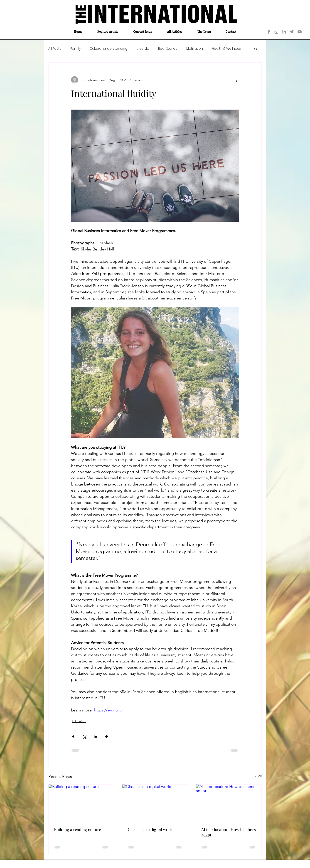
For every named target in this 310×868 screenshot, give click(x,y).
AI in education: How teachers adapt (229, 832)
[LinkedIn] (284, 32)
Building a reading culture (77, 829)
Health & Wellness (226, 49)
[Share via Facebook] (73, 737)
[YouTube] (300, 32)
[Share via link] (107, 737)
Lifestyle (143, 49)
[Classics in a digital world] (155, 803)
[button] (256, 49)
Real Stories (168, 49)
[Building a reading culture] (81, 803)
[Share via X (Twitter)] (84, 737)
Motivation (195, 49)
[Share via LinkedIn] (95, 737)
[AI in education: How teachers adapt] (229, 803)
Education (79, 721)
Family (75, 49)
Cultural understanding (108, 49)
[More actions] (236, 80)
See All (257, 776)
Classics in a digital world (151, 829)
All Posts (55, 49)
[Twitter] (292, 32)
